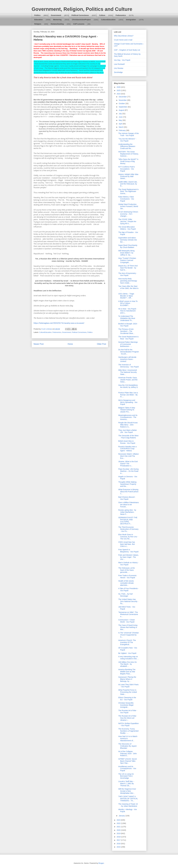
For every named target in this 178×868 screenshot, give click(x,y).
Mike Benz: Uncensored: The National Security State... (128, 372)
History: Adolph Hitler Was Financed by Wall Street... (128, 176)
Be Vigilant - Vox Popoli (127, 653)
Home (70, 344)
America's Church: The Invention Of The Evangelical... (127, 642)
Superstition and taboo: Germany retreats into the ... (128, 240)
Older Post (102, 344)
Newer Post (39, 344)
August (122, 110)
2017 (119, 840)
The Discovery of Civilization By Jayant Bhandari (127, 746)
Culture (102, 15)
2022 (119, 823)
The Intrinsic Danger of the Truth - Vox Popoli (128, 134)
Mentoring (57, 20)
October (122, 104)
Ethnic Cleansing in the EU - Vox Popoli (127, 699)
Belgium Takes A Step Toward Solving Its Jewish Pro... (127, 410)
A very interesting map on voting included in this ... (128, 658)
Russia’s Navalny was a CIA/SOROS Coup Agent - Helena (127, 449)
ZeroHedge (118, 72)
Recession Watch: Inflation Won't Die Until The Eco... (128, 456)
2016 (119, 844)
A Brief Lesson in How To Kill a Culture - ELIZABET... (128, 303)
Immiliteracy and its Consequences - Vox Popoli (127, 769)
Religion (38, 24)
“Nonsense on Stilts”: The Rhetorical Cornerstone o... (128, 614)
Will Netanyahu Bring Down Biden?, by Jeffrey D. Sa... (126, 253)
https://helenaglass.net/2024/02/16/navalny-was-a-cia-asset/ (59, 323)
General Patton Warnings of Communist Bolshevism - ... (128, 344)
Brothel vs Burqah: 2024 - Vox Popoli (128, 325)
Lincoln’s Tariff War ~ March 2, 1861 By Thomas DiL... (126, 783)
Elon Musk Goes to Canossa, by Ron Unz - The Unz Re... (128, 537)
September (123, 107)
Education (39, 20)
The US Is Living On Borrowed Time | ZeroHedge (126, 776)
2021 (119, 827)
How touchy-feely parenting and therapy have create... (128, 281)
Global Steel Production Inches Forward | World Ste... (128, 206)
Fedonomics (121, 15)
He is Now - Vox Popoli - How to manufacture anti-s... (128, 311)
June (121, 117)
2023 (119, 820)
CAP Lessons (79, 24)
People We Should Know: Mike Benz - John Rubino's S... (128, 425)
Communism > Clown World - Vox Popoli (126, 621)
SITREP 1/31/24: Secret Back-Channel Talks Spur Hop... (127, 761)
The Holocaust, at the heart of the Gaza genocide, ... (126, 570)
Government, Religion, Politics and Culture (82, 9)
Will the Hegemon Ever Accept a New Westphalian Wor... (127, 791)
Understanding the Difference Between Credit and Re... (127, 146)
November (123, 100)
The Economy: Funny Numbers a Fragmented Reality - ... (128, 731)
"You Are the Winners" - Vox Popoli (127, 140)
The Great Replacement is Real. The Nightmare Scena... (128, 191)
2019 (119, 833)
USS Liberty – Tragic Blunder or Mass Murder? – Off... (126, 296)
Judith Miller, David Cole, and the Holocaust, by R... (128, 184)
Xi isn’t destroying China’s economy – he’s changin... (128, 214)
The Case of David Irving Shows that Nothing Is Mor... (128, 627)
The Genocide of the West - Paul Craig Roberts (128, 437)
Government (56, 15)
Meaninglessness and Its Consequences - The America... (128, 417)
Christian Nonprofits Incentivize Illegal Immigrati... (126, 705)
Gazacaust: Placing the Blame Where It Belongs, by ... (127, 679)
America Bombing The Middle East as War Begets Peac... (127, 672)
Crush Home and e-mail (123, 40)
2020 (119, 830)
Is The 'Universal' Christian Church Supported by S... (128, 635)
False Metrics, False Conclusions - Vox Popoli (126, 199)
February (122, 130)
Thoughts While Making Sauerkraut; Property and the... (127, 484)
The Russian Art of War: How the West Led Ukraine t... (127, 718)
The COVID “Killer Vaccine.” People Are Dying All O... (127, 221)
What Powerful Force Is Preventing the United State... (128, 692)
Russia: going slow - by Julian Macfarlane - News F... (127, 512)
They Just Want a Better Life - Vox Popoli (128, 431)
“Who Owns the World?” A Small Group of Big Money (128, 161)
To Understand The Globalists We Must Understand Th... (127, 318)
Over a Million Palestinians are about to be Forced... (128, 505)
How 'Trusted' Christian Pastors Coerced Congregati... (127, 260)
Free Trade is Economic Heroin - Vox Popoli (127, 577)
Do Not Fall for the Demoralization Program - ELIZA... (129, 352)
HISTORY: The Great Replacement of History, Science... (128, 154)
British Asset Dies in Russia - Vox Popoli (127, 442)
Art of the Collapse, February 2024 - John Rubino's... (127, 754)
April (121, 124)
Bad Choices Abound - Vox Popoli (127, 498)
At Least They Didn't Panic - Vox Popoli (128, 686)
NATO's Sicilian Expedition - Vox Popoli (128, 724)
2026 (119, 87)
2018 (119, 837)
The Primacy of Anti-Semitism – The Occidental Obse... (126, 331)
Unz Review (119, 68)
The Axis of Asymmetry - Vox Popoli (128, 274)
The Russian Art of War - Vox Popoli (128, 712)
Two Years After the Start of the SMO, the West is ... (128, 288)
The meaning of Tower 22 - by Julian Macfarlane (128, 805)
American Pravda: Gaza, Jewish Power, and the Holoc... (128, 380)
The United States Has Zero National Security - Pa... (128, 601)
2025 (119, 90)
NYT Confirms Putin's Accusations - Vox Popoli (126, 169)
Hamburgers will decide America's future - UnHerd (127, 359)
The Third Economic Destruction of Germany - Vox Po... (128, 529)
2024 (119, 94)
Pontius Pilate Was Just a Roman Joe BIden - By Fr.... (128, 395)
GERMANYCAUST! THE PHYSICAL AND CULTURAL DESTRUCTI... (128, 521)
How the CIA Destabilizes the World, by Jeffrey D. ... (128, 387)
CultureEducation (108, 20)
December (123, 97)
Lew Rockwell (119, 64)
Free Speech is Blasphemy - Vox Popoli (128, 551)
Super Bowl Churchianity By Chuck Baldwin (128, 246)
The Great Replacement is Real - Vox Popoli (128, 338)
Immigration (131, 20)
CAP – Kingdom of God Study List (127, 50)
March (121, 127)
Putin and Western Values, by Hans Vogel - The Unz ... (128, 557)
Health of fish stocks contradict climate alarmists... (126, 583)
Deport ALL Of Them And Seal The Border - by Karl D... (128, 268)
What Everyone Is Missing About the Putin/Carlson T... (128, 492)
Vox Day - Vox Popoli (122, 60)
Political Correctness (80, 15)
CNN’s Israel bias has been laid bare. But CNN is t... (127, 544)
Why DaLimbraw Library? (124, 36)
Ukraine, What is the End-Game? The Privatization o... (128, 464)
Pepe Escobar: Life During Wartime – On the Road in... (128, 471)
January (122, 816)
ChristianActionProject (81, 20)
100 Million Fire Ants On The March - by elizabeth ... (127, 664)
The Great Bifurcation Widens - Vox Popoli (127, 228)
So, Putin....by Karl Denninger (125, 595)
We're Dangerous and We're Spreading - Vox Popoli (128, 402)
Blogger (101, 863)
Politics (37, 15)
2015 (119, 847)
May (121, 120)
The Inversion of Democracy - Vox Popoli (128, 366)
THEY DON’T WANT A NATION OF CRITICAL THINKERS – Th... (128, 799)
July (121, 114)
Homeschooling (57, 24)
